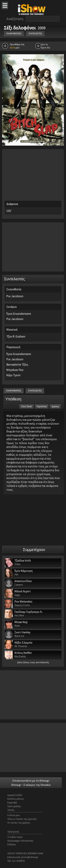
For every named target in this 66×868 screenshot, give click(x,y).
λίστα (12, 48)
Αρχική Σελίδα (15, 795)
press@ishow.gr (30, 857)
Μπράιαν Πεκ (15, 370)
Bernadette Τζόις (17, 365)
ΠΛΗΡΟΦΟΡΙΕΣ (14, 33)
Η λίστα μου (14, 815)
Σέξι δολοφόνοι (20, 28)
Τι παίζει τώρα (15, 837)
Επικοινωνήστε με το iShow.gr (31, 781)
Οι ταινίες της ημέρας (19, 823)
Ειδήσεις (12, 844)
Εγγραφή (12, 802)
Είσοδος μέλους (16, 799)
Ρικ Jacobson (15, 296)
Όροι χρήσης (14, 806)
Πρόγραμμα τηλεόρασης (20, 841)
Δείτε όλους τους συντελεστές (33, 662)
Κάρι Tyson (13, 375)
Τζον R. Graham (16, 336)
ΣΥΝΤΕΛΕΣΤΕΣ (35, 33)
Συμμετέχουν (34, 550)
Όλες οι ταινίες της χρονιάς (22, 819)
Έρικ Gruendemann (19, 314)
